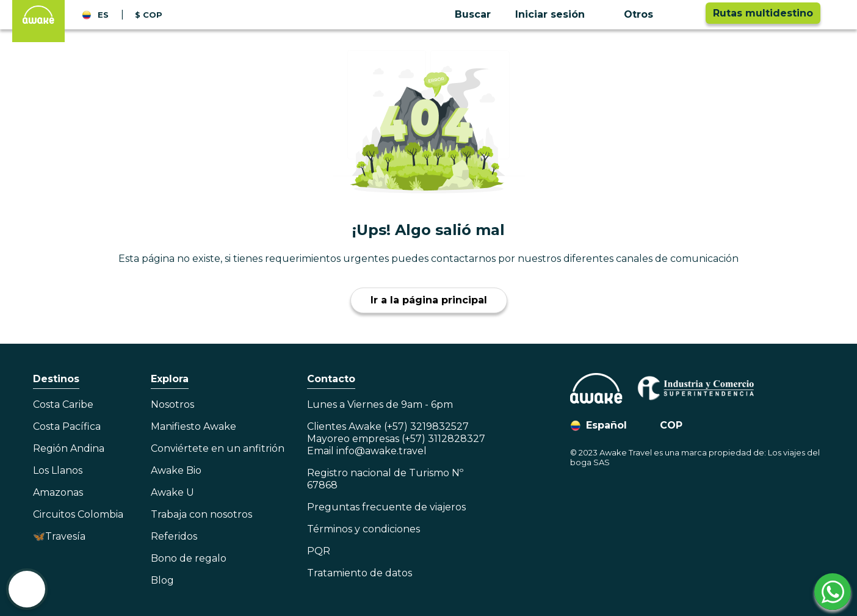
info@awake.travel (381, 451)
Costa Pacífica (67, 426)
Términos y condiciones (363, 529)
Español (606, 425)
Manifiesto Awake (193, 426)
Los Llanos (58, 470)
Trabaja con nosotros (201, 514)
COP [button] (671, 425)
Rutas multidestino (763, 13)
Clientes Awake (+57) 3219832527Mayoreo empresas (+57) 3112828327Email (396, 439)
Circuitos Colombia (78, 514)
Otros (638, 14)
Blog (162, 580)
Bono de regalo (189, 558)
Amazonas (58, 492)
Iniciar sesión (550, 14)
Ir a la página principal (429, 300)
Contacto (331, 379)
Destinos (56, 379)
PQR (319, 551)
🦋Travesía (59, 536)
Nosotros (172, 404)
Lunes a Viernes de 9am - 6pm (380, 404)
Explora (170, 379)
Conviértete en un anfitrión (218, 448)
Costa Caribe (63, 404)
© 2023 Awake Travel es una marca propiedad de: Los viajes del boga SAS (695, 457)
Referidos (174, 536)
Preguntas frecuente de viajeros (386, 507)
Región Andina (69, 448)
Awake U (172, 492)
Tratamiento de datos (360, 573)
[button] (560, 15)
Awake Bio (176, 470)
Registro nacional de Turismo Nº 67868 (385, 479)
